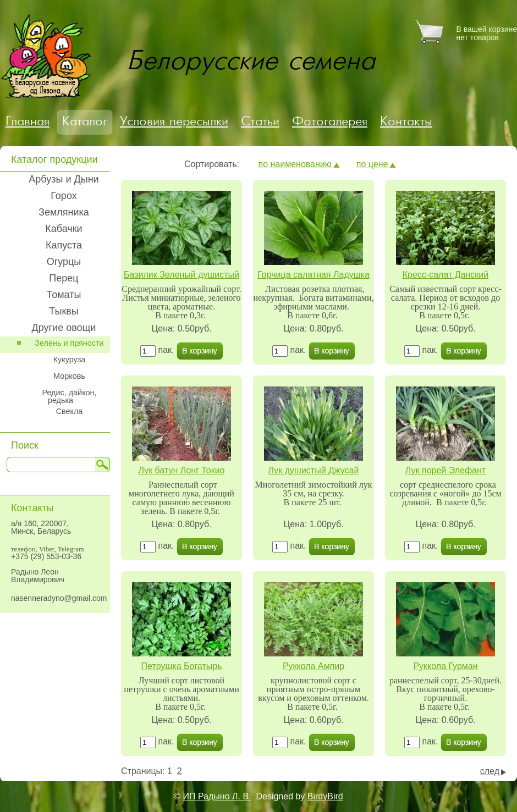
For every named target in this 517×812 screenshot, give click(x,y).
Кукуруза (70, 360)
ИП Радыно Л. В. (217, 796)
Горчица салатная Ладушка (313, 275)
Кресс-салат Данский (446, 275)
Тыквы (64, 311)
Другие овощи (64, 328)
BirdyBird (325, 796)
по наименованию (295, 164)
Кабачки (64, 229)
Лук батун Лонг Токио (181, 470)
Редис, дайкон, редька (69, 396)
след (490, 771)
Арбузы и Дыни (64, 179)
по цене (372, 164)
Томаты (64, 295)
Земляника (64, 212)
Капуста (64, 245)
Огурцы (64, 262)
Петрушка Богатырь (182, 666)
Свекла (70, 411)
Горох (64, 196)
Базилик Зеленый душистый (182, 275)
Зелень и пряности (69, 343)
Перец (64, 278)
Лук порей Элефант (446, 470)
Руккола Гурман (445, 666)
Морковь (69, 376)
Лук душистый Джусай (314, 470)
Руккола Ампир (313, 666)
